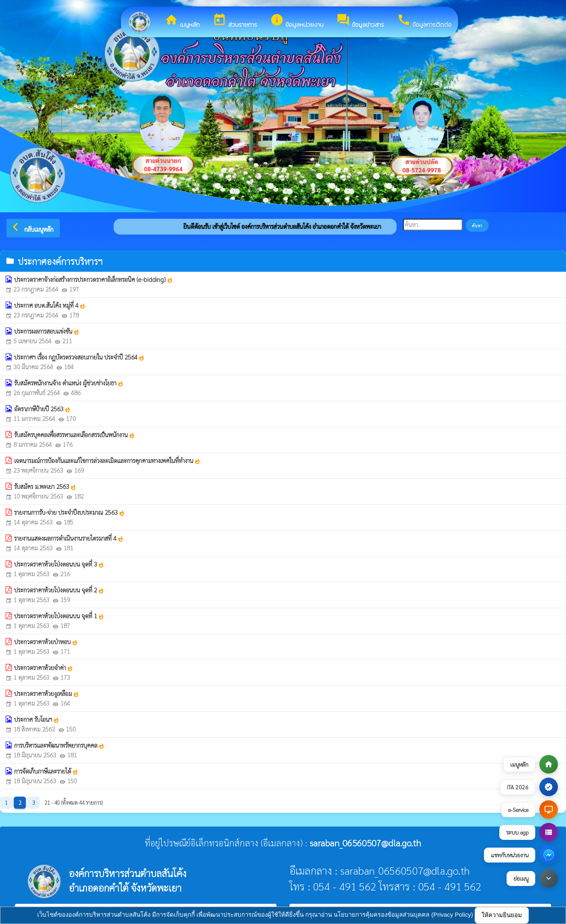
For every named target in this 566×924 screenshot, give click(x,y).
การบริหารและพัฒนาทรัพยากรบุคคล (59, 745)
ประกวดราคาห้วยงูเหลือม (47, 694)
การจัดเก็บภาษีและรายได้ (46, 771)
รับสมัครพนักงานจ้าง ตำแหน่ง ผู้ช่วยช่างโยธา (69, 383)
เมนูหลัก (182, 21)
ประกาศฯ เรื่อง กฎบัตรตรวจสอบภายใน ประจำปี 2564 (79, 357)
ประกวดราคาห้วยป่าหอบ (46, 642)
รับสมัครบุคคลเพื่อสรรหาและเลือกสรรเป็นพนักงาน (75, 435)
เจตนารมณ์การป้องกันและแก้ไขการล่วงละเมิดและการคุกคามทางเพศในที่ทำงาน (107, 461)
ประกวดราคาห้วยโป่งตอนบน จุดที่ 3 (59, 564)
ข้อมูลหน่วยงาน (297, 21)
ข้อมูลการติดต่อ (424, 21)
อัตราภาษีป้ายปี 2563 (42, 409)
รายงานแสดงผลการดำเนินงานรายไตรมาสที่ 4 (69, 538)
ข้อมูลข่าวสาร (360, 21)
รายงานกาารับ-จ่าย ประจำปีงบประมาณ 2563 (70, 512)
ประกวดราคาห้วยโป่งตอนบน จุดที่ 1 (59, 616)
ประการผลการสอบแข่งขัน (47, 331)
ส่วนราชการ (235, 21)
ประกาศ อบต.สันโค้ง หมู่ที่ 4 (50, 305)
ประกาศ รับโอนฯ (37, 719)
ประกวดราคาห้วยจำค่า (44, 668)
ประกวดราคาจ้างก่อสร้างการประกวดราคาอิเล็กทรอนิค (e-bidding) (94, 279)
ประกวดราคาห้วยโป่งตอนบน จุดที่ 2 (59, 590)
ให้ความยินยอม (502, 915)
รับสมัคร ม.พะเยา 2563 (45, 486)
